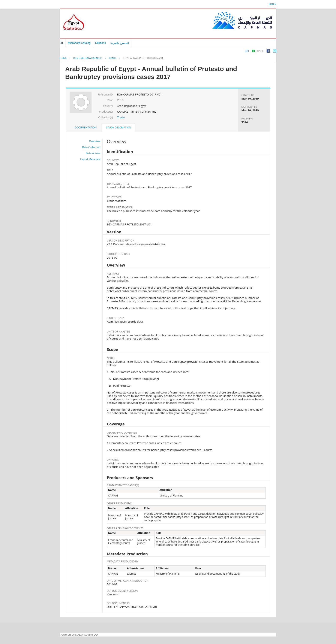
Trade (121, 117)
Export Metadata (90, 159)
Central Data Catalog (88, 58)
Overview (95, 141)
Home (62, 43)
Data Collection (91, 147)
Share (260, 51)
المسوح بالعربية (120, 43)
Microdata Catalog (79, 43)
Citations (101, 43)
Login (273, 4)
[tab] (86, 128)
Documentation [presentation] (86, 127)
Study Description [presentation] (118, 127)
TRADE (113, 58)
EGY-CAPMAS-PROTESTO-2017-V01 (143, 58)
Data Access (93, 153)
